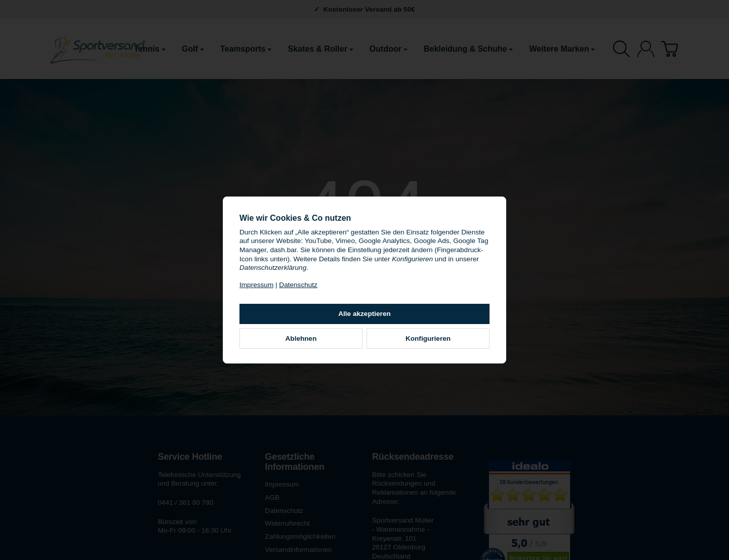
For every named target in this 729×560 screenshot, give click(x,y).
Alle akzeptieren (364, 314)
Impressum (256, 285)
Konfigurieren (428, 338)
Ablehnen (301, 338)
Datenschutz (298, 285)
